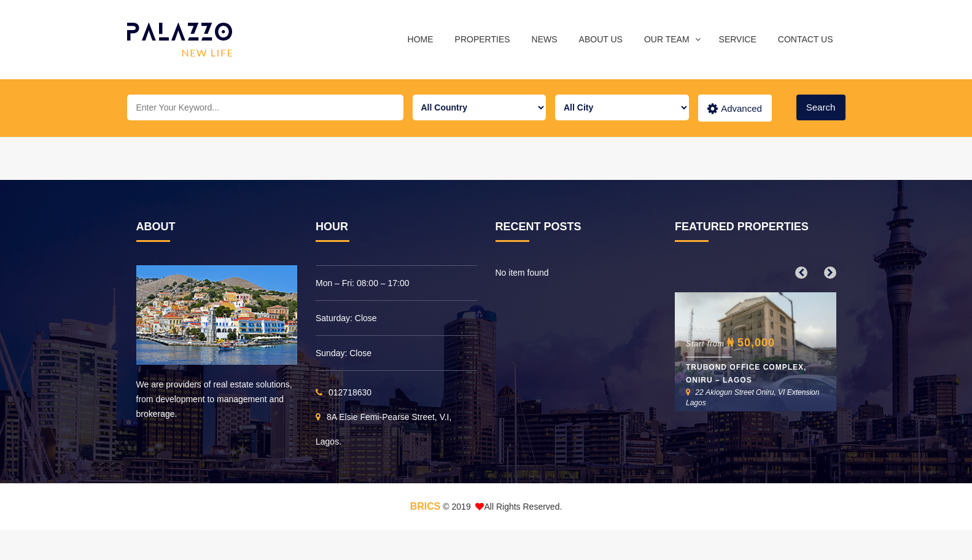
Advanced (735, 109)
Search (821, 107)
